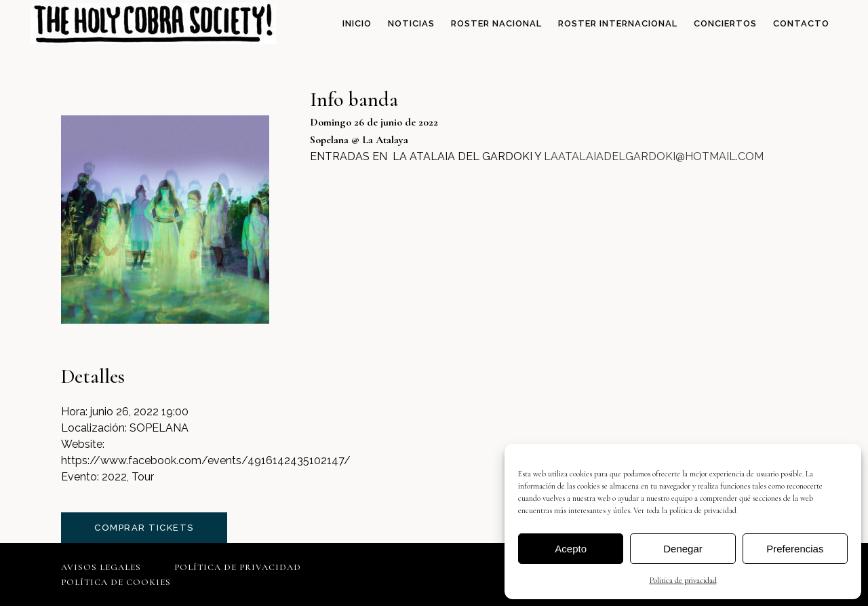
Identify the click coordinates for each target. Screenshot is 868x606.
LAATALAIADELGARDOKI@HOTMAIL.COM (654, 156)
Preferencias (795, 549)
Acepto (571, 549)
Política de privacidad (683, 580)
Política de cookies (116, 582)
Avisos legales (101, 567)
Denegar (683, 549)
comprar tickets (144, 528)
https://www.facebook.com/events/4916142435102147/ (206, 460)
